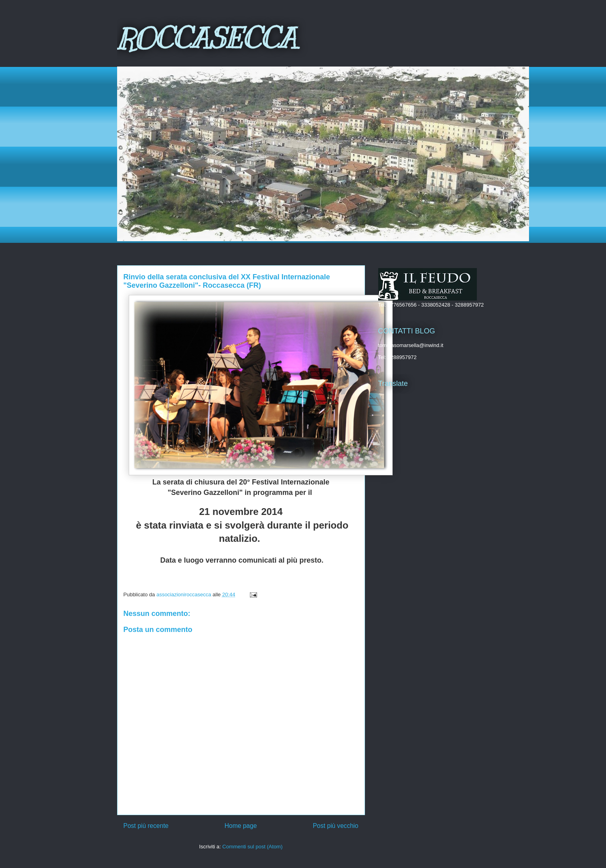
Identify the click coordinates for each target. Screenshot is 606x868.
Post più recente (146, 826)
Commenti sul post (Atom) (252, 847)
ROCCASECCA (207, 39)
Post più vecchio (336, 826)
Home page (241, 826)
